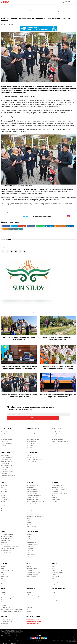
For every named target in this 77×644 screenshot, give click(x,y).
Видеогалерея (5, 598)
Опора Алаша (30, 552)
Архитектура (5, 580)
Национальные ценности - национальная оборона (12, 601)
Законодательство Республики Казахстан (12, 608)
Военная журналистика (58, 578)
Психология (55, 588)
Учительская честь (57, 600)
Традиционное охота (32, 572)
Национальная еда (31, 567)
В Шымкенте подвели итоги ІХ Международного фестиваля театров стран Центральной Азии (58, 396)
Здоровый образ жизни (7, 616)
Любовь (54, 571)
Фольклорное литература (8, 592)
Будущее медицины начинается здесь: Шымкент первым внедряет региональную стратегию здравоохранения (19, 367)
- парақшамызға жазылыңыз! (37, 216)
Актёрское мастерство (7, 567)
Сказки (28, 548)
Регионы (29, 606)
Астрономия (55, 590)
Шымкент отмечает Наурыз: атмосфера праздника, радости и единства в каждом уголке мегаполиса (58, 367)
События (29, 596)
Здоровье (29, 588)
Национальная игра (32, 565)
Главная (3, 11)
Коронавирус (5, 620)
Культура (4, 560)
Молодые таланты (6, 590)
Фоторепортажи (56, 580)
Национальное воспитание (33, 569)
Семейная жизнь (56, 572)
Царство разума (56, 596)
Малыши (3, 588)
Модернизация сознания (33, 550)
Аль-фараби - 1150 (6, 548)
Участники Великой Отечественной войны (12, 606)
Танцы (3, 565)
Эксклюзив (29, 604)
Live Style (55, 560)
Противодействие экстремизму (35, 592)
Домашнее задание (57, 567)
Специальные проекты (7, 596)
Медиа (3, 578)
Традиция (29, 563)
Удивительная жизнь (57, 598)
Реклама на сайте (5, 641)
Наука (53, 592)
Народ (28, 560)
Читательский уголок (57, 569)
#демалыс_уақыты (6, 212)
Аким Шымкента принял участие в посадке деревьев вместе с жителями (19, 339)
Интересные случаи (57, 576)
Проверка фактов (6, 604)
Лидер (28, 590)
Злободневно (31, 585)
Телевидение (5, 572)
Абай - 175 (4, 550)
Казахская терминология (33, 594)
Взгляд (28, 602)
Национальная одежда (32, 571)
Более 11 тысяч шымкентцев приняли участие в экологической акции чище (58, 339)
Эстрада (3, 576)
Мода (53, 574)
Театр (3, 569)
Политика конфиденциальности (17, 641)
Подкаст (29, 598)
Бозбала (54, 563)
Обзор (28, 600)
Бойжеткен (55, 565)
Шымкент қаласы (11, 11)
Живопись (4, 563)
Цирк (2, 574)
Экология (29, 608)
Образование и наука (58, 585)
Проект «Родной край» (7, 594)
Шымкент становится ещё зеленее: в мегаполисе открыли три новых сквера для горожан (19, 396)
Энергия (54, 594)
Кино (2, 571)
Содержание (55, 602)
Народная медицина (6, 618)
